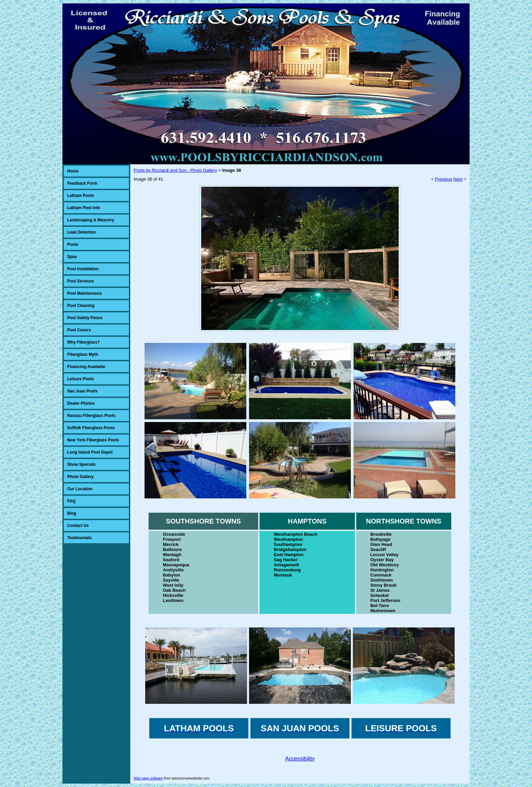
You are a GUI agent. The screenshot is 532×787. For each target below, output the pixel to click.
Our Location (80, 489)
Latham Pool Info (84, 208)
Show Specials (81, 464)
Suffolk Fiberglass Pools (91, 428)
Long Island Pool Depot (90, 452)
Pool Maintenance (84, 293)
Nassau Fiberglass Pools (91, 416)
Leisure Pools (81, 379)
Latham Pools (81, 196)
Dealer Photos (81, 403)
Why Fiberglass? (83, 342)
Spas (72, 257)
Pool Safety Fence (85, 318)
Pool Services (81, 281)
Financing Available (86, 367)
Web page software (148, 778)
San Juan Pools (82, 391)
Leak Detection (82, 232)
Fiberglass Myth (83, 354)
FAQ (71, 501)
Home (73, 171)
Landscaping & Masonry (91, 220)
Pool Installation (83, 269)
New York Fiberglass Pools (93, 440)
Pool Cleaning (81, 306)
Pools (73, 244)
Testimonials (79, 538)
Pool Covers (79, 330)
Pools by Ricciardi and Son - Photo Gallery (175, 170)
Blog (72, 513)
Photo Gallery (80, 477)
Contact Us (78, 526)
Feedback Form (82, 183)
